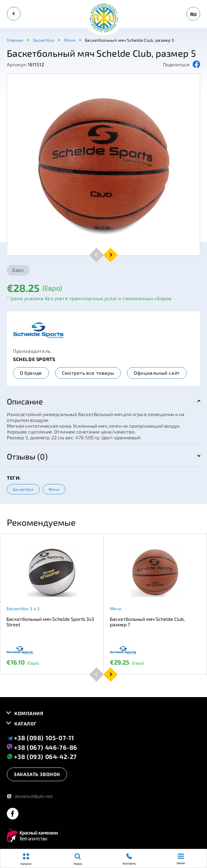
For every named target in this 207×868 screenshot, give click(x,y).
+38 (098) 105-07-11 (41, 738)
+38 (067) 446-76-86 (42, 747)
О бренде (31, 373)
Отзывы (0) (27, 456)
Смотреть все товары (88, 373)
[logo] (104, 18)
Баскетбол (23, 489)
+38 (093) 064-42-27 (42, 756)
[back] (14, 14)
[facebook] (13, 814)
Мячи (54, 489)
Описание (25, 401)
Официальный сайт (157, 373)
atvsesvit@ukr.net (30, 796)
